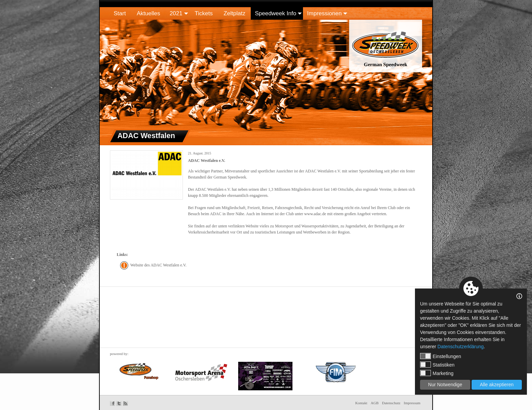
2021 (176, 13)
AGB (375, 403)
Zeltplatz (234, 13)
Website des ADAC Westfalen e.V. (158, 265)
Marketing (437, 373)
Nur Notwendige (445, 385)
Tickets (204, 13)
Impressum (412, 403)
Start (120, 13)
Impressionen (324, 13)
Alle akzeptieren (497, 385)
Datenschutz (391, 403)
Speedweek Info (275, 13)
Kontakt (361, 403)
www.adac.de (315, 214)
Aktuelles (148, 13)
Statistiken (437, 365)
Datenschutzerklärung (460, 347)
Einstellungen (441, 356)
